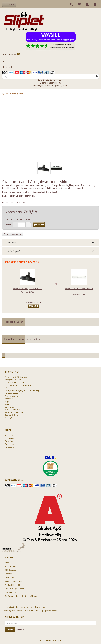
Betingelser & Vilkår (13, 380)
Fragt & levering (11, 396)
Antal (9, 225)
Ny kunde (9, 404)
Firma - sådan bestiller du (15, 393)
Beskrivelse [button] (11, 243)
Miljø (7, 401)
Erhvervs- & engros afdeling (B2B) (18, 385)
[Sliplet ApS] (24, 20)
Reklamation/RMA (12, 409)
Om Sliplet (9, 407)
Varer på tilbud (34, 339)
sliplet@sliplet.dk (17, 589)
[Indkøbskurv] (50, 55)
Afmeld (20, 630)
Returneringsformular (14, 412)
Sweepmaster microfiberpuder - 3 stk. (79, 290)
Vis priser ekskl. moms (18, 219)
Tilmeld (10, 630)
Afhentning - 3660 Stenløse (16, 377)
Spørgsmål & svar (12, 415)
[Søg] (97, 76)
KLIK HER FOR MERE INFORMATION (19, 196)
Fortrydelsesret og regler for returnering (22, 390)
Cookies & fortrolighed (14, 382)
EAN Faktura (10, 388)
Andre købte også (14, 339)
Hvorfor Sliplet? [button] (12, 251)
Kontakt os (9, 399)
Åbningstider (10, 418)
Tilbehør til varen (14, 322)
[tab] (50, 243)
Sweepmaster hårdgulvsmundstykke (28, 289)
